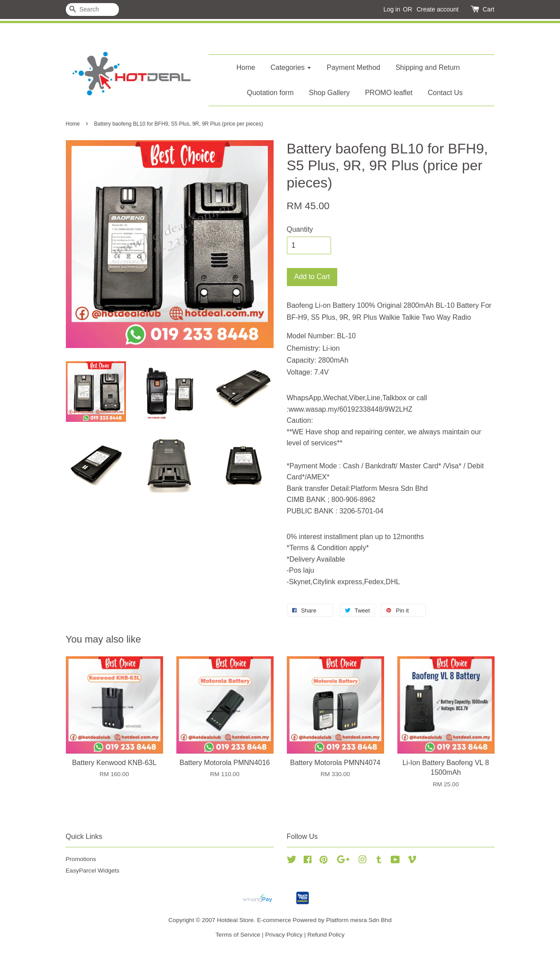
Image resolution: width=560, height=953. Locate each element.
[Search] (92, 10)
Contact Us (445, 93)
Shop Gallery (330, 93)
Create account (437, 9)
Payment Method (353, 67)
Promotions (81, 859)
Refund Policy (326, 935)
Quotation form (270, 93)
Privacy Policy (284, 935)
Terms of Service (238, 935)
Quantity (300, 229)
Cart (488, 9)
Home (246, 67)
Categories (291, 67)
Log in (392, 9)
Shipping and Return (428, 67)
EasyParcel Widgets (93, 871)
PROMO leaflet (389, 93)
